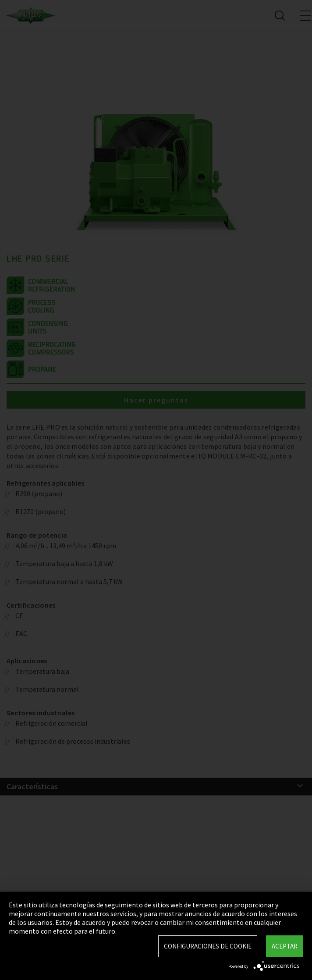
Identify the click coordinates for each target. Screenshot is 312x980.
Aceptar (285, 946)
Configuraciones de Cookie (208, 946)
